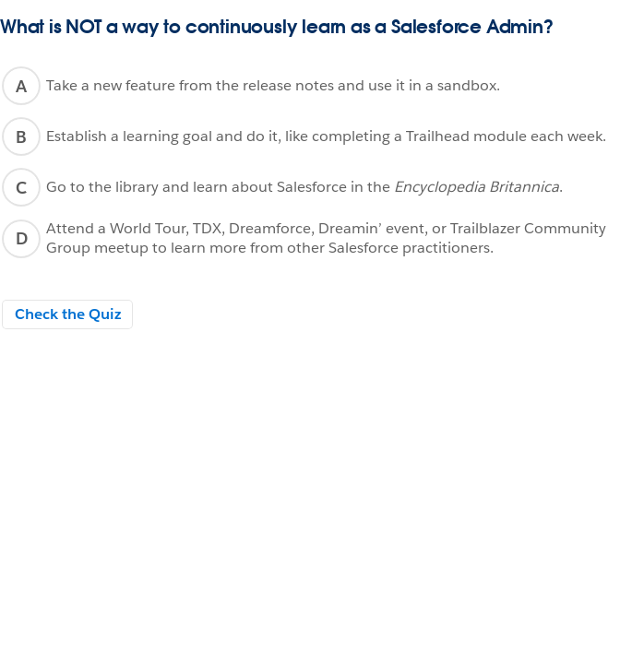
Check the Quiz (68, 314)
